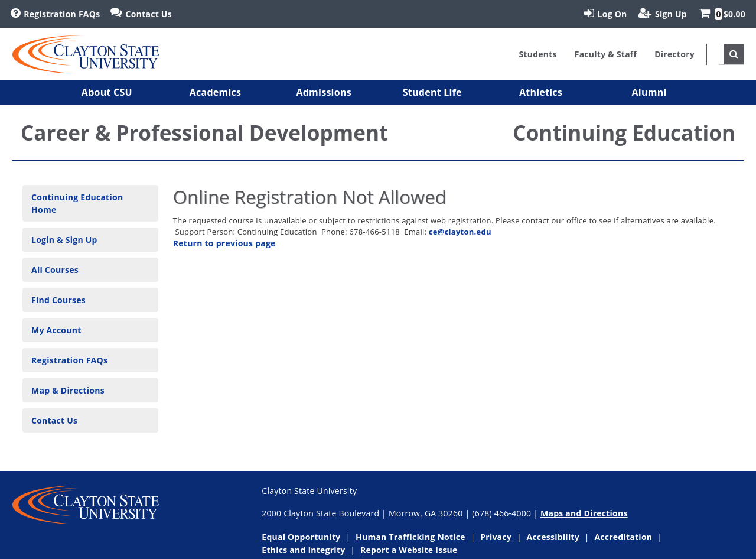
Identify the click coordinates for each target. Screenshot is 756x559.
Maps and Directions (584, 513)
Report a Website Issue (409, 550)
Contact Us (54, 420)
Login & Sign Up (64, 240)
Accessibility (553, 537)
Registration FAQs (69, 360)
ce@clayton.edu (460, 232)
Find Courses (58, 300)
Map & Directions (68, 390)
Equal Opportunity (301, 537)
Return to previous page (224, 243)
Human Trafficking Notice (410, 537)
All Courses (55, 270)
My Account (56, 330)
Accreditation (623, 537)
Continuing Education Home (77, 203)
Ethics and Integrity (303, 550)
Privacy (496, 537)
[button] (107, 92)
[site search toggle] (734, 54)
